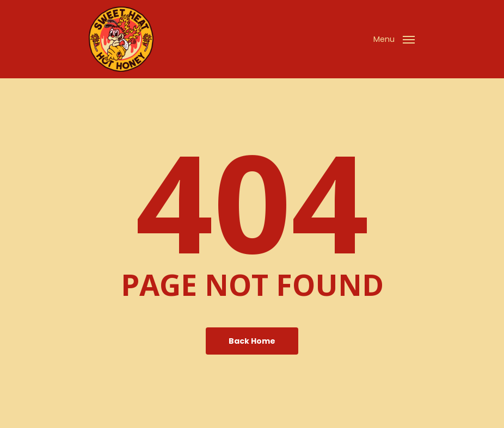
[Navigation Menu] (394, 38)
